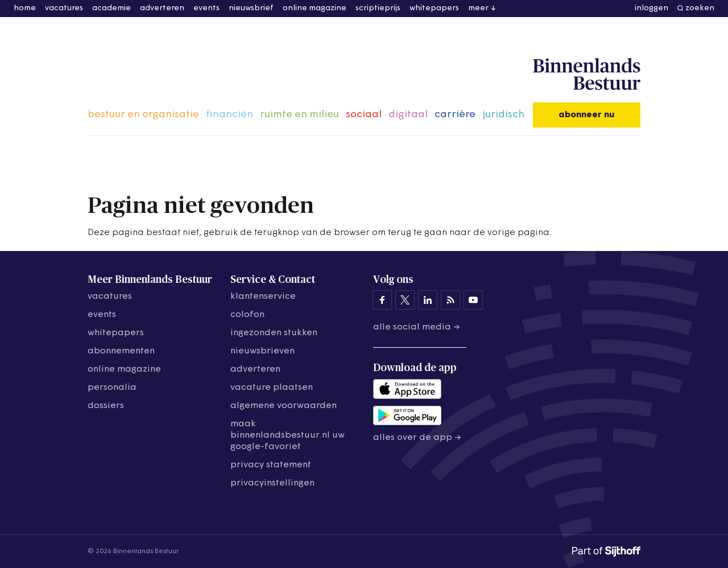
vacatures (64, 8)
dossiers (106, 406)
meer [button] (478, 8)
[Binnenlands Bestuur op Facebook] (382, 300)
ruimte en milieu (299, 115)
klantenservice (263, 297)
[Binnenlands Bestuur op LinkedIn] (428, 300)
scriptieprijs (378, 8)
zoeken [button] (700, 8)
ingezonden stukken (274, 333)
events (206, 8)
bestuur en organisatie (143, 115)
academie (111, 8)
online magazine (315, 8)
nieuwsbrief (251, 8)
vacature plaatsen (272, 388)
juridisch (503, 115)
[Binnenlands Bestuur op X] (405, 300)
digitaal (408, 115)
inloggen (652, 8)
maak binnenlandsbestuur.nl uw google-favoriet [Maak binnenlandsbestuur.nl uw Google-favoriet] (288, 435)
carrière (455, 115)
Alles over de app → (417, 438)
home (25, 8)
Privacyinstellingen (272, 483)
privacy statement (271, 465)
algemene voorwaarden (284, 406)
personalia (112, 388)
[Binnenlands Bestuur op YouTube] (473, 300)
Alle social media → (417, 327)
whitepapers (434, 8)
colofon (247, 315)
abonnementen (121, 351)
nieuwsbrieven (262, 351)
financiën (229, 115)
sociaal (364, 115)
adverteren (162, 8)
